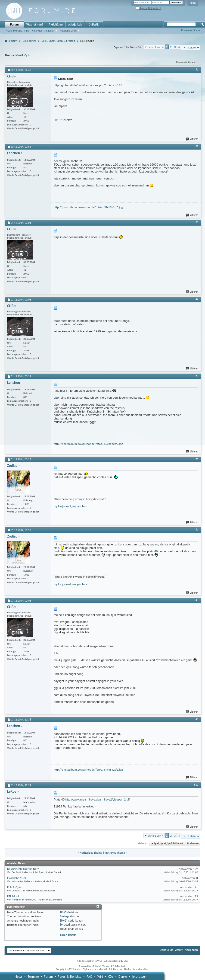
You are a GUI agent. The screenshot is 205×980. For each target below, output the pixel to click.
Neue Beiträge (14, 31)
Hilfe (193, 3)
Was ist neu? (35, 25)
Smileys (65, 916)
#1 (197, 70)
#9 (197, 719)
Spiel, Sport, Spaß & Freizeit (58, 41)
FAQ (89, 977)
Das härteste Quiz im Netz (23, 869)
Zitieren (192, 139)
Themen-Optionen (185, 62)
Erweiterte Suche (191, 30)
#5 (197, 376)
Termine (33, 977)
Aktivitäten (56, 25)
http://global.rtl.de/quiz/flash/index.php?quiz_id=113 (88, 85)
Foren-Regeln (68, 935)
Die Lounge (29, 41)
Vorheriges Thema (91, 853)
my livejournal (62, 506)
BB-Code (65, 912)
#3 (197, 222)
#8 (197, 600)
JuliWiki (94, 25)
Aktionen (49, 31)
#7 (197, 530)
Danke (123, 977)
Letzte (194, 47)
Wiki (100, 977)
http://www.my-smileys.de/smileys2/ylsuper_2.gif (98, 799)
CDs (111, 977)
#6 (197, 459)
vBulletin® (97, 966)
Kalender (37, 31)
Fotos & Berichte (70, 977)
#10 (196, 785)
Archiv (179, 950)
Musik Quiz (23, 55)
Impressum (140, 977)
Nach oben (193, 844)
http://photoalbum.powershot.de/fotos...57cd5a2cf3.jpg (88, 207)
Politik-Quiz (14, 887)
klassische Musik (17, 878)
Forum (14, 25)
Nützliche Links (68, 31)
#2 (197, 146)
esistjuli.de (75, 25)
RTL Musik (13, 896)
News (19, 977)
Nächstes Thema (115, 853)
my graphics (80, 506)
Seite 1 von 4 (156, 47)
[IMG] (64, 921)
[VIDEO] (65, 925)
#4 (197, 299)
